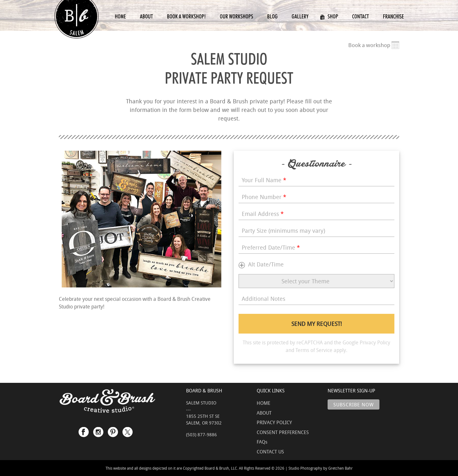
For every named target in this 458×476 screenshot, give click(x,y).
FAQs (262, 442)
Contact (361, 16)
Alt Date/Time (266, 264)
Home (120, 16)
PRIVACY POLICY (274, 422)
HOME (264, 403)
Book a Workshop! (186, 16)
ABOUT (264, 413)
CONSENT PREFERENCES (283, 432)
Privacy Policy (375, 342)
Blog (272, 16)
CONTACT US (270, 452)
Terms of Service (314, 350)
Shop (329, 16)
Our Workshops (236, 16)
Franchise (393, 16)
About (146, 16)
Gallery (300, 16)
